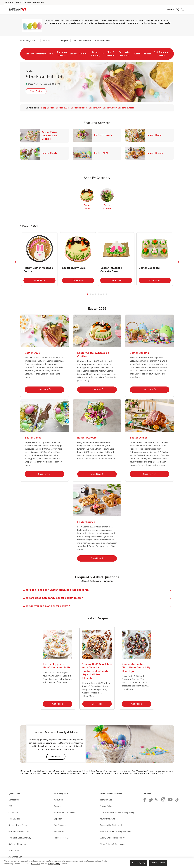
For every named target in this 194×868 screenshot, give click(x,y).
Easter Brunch (156, 153)
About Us (58, 800)
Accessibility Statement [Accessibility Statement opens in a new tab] (111, 825)
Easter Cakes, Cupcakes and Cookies (55, 136)
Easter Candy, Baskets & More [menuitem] (119, 108)
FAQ (11, 806)
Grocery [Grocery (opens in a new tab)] (9, 2)
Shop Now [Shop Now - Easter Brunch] (104, 558)
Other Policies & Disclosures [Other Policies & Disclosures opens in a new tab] (113, 844)
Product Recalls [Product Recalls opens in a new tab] (61, 838)
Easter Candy (50, 153)
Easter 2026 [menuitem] (62, 108)
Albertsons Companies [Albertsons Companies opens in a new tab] (64, 812)
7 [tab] (104, 294)
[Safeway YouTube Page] (170, 801)
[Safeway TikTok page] (177, 801)
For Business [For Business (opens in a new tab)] (39, 2)
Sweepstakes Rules (18, 825)
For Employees (61, 825)
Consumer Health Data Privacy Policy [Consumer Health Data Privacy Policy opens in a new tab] (117, 812)
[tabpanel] (39, 259)
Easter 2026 (102, 153)
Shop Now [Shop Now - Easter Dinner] (156, 474)
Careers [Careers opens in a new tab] (58, 806)
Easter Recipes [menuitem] (79, 108)
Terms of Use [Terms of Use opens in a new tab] (106, 800)
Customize (36, 864)
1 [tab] (88, 294)
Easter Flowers (104, 135)
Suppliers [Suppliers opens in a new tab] (58, 819)
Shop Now (58, 757)
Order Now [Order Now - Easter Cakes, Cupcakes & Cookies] (104, 389)
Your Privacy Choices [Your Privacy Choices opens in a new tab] (109, 819)
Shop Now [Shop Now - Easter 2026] (51, 389)
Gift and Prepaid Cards (19, 831)
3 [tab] (93, 294)
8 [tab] (106, 294)
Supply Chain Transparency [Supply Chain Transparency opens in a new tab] (112, 838)
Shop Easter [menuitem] (47, 108)
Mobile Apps (14, 819)
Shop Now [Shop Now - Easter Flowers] (104, 474)
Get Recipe (62, 704)
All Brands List (15, 857)
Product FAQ (14, 850)
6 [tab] (101, 294)
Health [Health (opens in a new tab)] (18, 2)
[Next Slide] (178, 262)
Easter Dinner (156, 135)
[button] (173, 10)
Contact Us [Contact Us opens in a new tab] (14, 800)
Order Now (45, 280)
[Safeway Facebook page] (145, 801)
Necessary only (139, 863)
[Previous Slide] (16, 262)
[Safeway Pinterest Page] (157, 801)
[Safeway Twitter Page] (151, 801)
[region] (97, 863)
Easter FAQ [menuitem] (95, 108)
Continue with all (158, 863)
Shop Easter (36, 91)
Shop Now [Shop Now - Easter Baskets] (156, 389)
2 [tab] (90, 294)
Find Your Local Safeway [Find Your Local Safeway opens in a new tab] (20, 838)
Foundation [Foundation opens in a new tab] (59, 831)
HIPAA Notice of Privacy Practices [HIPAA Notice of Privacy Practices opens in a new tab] (116, 831)
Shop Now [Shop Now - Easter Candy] (51, 474)
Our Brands (14, 812)
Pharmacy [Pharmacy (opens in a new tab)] (27, 2)
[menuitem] (30, 54)
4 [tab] (96, 294)
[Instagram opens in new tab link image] (164, 801)
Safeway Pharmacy (17, 844)
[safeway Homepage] (17, 10)
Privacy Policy (54, 864)
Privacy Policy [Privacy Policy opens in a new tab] (106, 806)
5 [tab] (98, 294)
